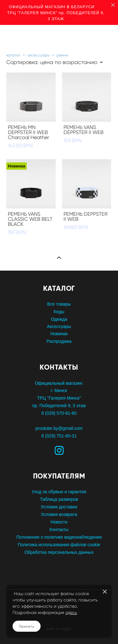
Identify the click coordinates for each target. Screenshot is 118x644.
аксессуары (39, 55)
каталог (13, 55)
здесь (71, 613)
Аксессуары (59, 326)
